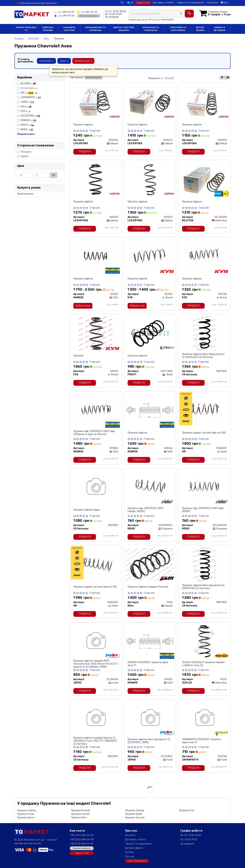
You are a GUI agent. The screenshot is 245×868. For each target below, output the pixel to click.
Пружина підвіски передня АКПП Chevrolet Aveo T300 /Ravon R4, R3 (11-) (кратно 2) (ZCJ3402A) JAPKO (96, 664)
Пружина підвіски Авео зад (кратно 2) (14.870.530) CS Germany (203, 587)
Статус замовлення (137, 861)
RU (122, 3)
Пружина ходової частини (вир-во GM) (204, 433)
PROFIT (27, 125)
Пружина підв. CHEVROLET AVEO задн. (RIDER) (203, 510)
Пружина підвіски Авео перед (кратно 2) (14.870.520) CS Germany (203, 356)
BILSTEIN (28, 84)
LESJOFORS (30, 116)
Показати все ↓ (27, 134)
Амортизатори (25, 194)
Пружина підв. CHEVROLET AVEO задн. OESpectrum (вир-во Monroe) (94, 433)
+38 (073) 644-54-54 (81, 844)
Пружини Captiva (27, 810)
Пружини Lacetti (80, 814)
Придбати (85, 152)
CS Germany (27, 88)
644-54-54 (64, 12)
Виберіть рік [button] (83, 61)
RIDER (27, 130)
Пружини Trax (187, 810)
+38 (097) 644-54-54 (82, 835)
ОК (54, 175)
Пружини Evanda (81, 810)
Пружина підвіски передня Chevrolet (148, 587)
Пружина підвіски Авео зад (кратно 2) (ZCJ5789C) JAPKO (149, 741)
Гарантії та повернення (138, 844)
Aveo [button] (64, 61)
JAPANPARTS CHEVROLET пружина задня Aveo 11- (201, 741)
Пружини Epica (26, 818)
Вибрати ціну (83, 306)
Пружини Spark (134, 814)
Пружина (78, 356)
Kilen (26, 107)
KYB (26, 111)
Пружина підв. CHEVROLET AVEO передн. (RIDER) (146, 510)
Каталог (130, 852)
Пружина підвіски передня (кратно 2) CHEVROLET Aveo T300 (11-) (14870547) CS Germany (95, 741)
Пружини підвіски (83, 125)
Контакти (212, 3)
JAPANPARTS (31, 97)
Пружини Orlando (135, 810)
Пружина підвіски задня (87, 510)
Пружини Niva (79, 818)
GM (29, 93)
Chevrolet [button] (46, 61)
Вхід (224, 3)
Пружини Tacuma (135, 818)
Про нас (130, 857)
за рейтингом (94, 78)
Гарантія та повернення (190, 3)
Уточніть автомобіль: (26, 60)
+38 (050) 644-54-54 (82, 840)
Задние (23, 156)
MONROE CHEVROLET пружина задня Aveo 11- (148, 664)
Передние (24, 152)
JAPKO (27, 102)
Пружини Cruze (26, 814)
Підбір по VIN (143, 3)
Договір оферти (134, 848)
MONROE (28, 120)
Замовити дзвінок (82, 848)
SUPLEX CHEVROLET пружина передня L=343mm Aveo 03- (203, 664)
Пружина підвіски (137, 125)
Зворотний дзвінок (89, 16)
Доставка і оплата (163, 3)
